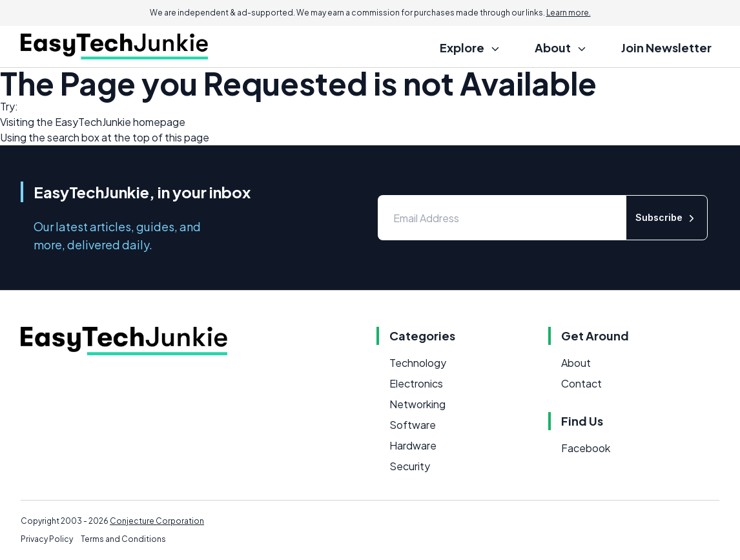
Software (413, 425)
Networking (417, 404)
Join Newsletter (666, 47)
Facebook (586, 448)
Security (410, 466)
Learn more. (569, 13)
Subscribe (667, 218)
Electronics (416, 383)
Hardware (413, 445)
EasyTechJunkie (93, 122)
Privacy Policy (47, 539)
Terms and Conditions (123, 539)
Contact (581, 383)
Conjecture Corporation (157, 521)
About (576, 363)
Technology (418, 363)
